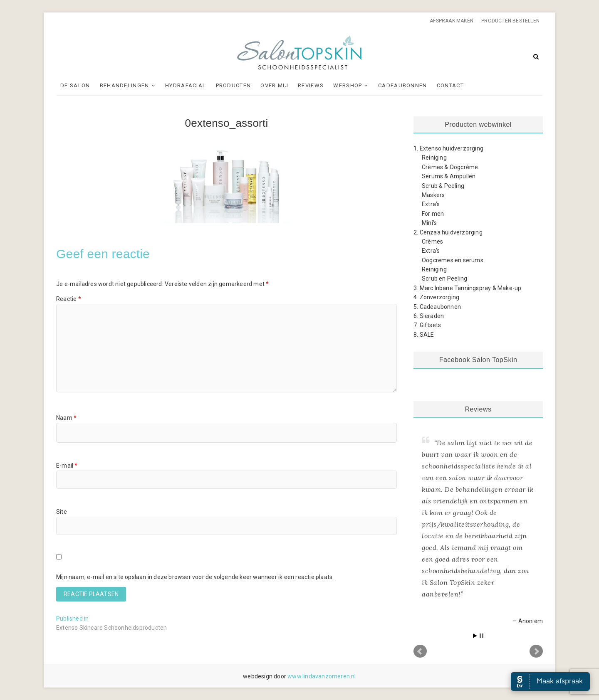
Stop (481, 636)
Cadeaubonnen (403, 85)
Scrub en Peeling (444, 279)
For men (433, 214)
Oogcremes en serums (453, 260)
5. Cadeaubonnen (437, 307)
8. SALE (424, 335)
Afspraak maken (452, 21)
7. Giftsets (427, 325)
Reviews (311, 85)
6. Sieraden (429, 316)
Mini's (429, 223)
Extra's (431, 251)
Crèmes (432, 242)
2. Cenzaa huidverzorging (448, 232)
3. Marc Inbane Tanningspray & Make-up (467, 288)
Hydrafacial (186, 85)
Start (475, 636)
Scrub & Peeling (443, 186)
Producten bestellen (510, 21)
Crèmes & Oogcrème (450, 167)
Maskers (433, 195)
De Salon (75, 85)
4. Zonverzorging (436, 297)
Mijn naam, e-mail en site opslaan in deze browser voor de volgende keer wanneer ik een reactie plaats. (195, 577)
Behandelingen (125, 85)
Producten (234, 85)
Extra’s (431, 204)
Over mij (274, 85)
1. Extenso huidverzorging (448, 148)
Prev (420, 651)
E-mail (67, 466)
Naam (66, 418)
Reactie (69, 299)
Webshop (348, 85)
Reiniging (434, 158)
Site (62, 512)
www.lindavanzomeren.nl (322, 676)
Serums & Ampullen (449, 176)
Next (536, 651)
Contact (450, 85)
